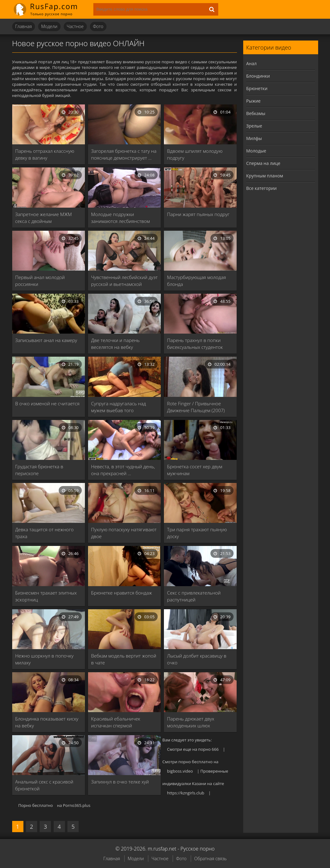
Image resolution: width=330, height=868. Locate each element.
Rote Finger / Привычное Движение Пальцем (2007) (196, 407)
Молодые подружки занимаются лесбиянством (121, 218)
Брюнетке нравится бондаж (122, 593)
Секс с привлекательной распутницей (194, 596)
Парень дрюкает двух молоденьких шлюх (191, 722)
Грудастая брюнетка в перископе (39, 470)
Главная (24, 26)
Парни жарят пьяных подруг (198, 214)
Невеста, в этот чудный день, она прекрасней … (123, 470)
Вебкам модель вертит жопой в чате (124, 659)
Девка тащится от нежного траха (44, 533)
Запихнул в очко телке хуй (120, 782)
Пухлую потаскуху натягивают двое (124, 533)
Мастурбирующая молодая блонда (197, 281)
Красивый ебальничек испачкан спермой (116, 722)
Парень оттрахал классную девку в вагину (45, 154)
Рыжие (254, 101)
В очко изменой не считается (47, 403)
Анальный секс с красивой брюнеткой (44, 785)
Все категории (262, 188)
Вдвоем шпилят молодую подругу (195, 154)
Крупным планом (265, 176)
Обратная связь (210, 858)
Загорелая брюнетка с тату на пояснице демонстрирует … (124, 154)
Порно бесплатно (36, 805)
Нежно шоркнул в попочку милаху (44, 659)
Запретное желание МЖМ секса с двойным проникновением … (44, 218)
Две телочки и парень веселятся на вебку (116, 344)
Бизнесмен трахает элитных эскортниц (46, 596)
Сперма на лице (263, 163)
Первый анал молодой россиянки (40, 281)
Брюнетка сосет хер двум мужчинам (195, 470)
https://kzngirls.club (186, 793)
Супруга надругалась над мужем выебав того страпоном (119, 407)
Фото (98, 26)
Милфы (254, 138)
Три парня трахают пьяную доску (197, 533)
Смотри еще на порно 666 (193, 749)
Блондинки (258, 76)
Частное (75, 26)
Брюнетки (257, 88)
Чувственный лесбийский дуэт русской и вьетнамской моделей (124, 281)
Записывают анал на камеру (46, 340)
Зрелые (254, 126)
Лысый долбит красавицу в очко (197, 659)
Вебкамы (256, 113)
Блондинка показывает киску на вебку (47, 722)
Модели (49, 26)
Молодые (256, 151)
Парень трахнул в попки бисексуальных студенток (195, 344)
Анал (252, 63)
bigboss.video (180, 771)
